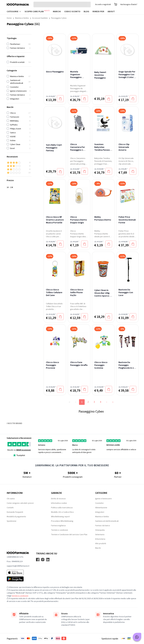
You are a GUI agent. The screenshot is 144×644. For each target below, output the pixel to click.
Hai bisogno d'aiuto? (129, 4)
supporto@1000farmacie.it (18, 566)
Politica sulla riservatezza (62, 508)
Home (9, 18)
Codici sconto (72, 12)
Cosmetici (99, 503)
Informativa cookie (59, 503)
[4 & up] (19, 163)
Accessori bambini (40, 18)
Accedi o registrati (103, 4)
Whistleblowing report (60, 517)
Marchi (57, 12)
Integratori (100, 512)
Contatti (10, 508)
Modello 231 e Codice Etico (62, 512)
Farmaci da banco (103, 526)
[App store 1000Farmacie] (18, 572)
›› (113, 402)
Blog (86, 12)
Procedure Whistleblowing (62, 521)
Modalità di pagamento (16, 517)
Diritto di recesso (58, 499)
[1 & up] (19, 173)
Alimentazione (101, 508)
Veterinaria (100, 535)
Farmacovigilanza (58, 526)
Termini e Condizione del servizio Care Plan (69, 535)
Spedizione (12, 521)
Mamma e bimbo (22, 18)
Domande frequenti (15, 512)
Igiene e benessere (103, 499)
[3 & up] (19, 166)
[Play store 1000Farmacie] (18, 579)
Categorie (14, 12)
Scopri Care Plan (37, 11)
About (111, 12)
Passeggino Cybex (59, 18)
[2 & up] (19, 169)
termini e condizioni (20, 596)
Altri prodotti (101, 544)
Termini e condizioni (59, 530)
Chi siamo (11, 499)
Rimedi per (98, 12)
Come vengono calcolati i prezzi (20, 503)
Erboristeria (100, 539)
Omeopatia (100, 530)
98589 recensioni (23, 450)
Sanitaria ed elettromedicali (107, 521)
